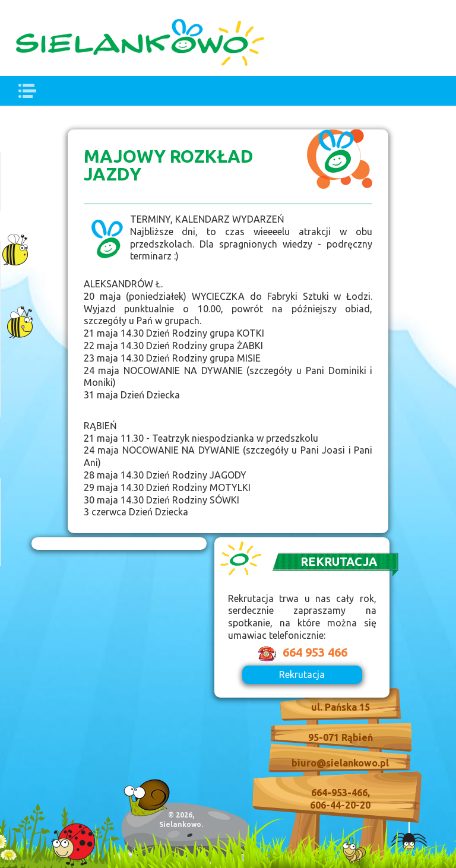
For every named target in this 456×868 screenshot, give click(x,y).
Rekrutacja (302, 674)
